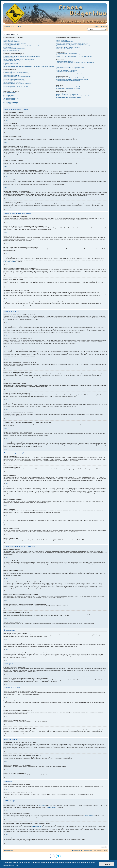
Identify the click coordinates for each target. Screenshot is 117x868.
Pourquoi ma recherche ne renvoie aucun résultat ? (68, 69)
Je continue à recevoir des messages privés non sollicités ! (69, 55)
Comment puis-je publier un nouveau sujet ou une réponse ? (17, 71)
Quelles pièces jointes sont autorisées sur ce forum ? (68, 87)
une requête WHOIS (36, 827)
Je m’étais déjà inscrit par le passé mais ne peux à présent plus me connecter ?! (21, 46)
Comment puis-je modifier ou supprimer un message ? (16, 72)
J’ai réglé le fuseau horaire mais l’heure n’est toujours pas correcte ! (19, 59)
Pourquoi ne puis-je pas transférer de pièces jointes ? (15, 81)
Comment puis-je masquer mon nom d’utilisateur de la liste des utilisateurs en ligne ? (22, 56)
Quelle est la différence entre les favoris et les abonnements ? (70, 78)
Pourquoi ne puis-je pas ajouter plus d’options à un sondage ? (17, 77)
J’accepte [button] (107, 864)
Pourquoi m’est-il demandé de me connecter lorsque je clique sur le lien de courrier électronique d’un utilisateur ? (29, 66)
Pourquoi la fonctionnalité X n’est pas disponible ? (67, 94)
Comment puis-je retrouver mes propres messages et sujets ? (70, 73)
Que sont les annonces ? (9, 100)
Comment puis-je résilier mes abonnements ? (66, 82)
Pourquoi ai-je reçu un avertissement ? (12, 82)
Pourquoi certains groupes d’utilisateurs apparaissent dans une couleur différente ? (75, 46)
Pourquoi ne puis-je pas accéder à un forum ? (14, 79)
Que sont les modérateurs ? (62, 40)
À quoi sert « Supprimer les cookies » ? (12, 50)
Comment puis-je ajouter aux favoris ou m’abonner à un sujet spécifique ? (73, 79)
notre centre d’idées (89, 815)
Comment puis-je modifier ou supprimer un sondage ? (15, 78)
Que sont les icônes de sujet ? (10, 104)
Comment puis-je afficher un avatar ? (12, 63)
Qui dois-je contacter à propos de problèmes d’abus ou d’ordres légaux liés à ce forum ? (76, 96)
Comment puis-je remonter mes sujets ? (12, 88)
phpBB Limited (42, 806)
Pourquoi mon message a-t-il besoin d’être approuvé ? (16, 86)
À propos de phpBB (52, 807)
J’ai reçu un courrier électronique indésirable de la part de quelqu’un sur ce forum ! (75, 56)
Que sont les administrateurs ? (63, 39)
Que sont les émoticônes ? (9, 95)
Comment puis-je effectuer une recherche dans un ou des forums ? (71, 67)
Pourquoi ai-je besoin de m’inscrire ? (12, 39)
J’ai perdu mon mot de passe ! (10, 47)
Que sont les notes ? (8, 101)
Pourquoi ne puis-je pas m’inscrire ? (11, 42)
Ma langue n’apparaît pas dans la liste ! (12, 61)
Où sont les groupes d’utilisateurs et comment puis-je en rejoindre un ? (72, 43)
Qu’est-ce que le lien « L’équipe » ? (64, 49)
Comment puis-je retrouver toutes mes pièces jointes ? (68, 88)
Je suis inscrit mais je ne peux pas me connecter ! (15, 43)
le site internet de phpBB (9, 262)
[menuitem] (14, 26)
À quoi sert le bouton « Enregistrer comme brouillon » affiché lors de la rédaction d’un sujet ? (24, 85)
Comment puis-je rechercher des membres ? (66, 72)
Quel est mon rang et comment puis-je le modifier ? (15, 65)
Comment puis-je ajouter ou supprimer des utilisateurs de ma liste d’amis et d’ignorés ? (76, 63)
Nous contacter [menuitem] (76, 850)
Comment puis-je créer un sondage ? (12, 75)
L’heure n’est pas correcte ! (10, 58)
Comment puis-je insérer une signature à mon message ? (16, 74)
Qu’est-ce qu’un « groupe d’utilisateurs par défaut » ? (68, 47)
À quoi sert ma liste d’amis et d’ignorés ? (65, 61)
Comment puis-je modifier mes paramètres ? (13, 55)
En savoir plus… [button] (15, 865)
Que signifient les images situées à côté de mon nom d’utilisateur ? (18, 62)
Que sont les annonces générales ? (11, 98)
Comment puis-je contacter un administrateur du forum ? (69, 97)
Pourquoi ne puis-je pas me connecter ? (12, 44)
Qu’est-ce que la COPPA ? (9, 40)
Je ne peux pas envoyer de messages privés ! (66, 54)
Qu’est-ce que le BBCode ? (10, 93)
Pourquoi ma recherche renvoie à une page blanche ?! (68, 70)
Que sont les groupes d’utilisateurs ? (64, 42)
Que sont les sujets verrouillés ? (11, 102)
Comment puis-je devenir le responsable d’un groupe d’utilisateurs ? (71, 44)
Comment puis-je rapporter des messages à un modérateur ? (17, 84)
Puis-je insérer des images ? (10, 97)
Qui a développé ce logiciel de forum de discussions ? (68, 93)
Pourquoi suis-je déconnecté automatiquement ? (14, 49)
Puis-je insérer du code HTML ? (11, 94)
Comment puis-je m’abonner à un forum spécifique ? (68, 81)
